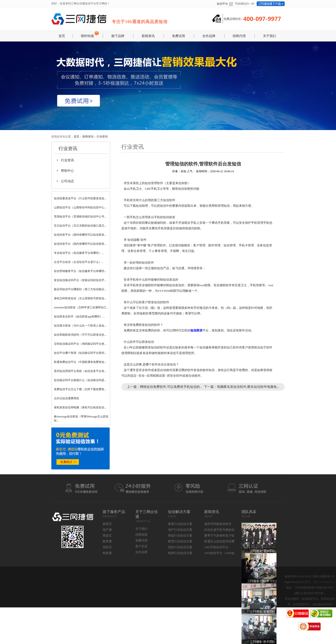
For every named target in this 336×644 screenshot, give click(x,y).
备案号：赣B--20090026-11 (319, 582)
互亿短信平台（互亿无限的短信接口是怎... (80, 226)
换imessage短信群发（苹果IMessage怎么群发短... (81, 418)
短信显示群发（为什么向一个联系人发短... (80, 326)
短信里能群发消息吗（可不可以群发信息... (80, 335)
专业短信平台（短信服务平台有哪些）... (79, 253)
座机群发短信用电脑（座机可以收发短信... (80, 407)
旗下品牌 (118, 36)
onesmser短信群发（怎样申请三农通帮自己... (81, 307)
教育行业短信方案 (180, 541)
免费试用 (178, 36)
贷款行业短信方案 (180, 547)
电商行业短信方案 (180, 553)
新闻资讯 (148, 36)
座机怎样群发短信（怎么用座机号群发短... (80, 298)
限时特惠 (87, 36)
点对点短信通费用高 (66, 398)
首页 (62, 36)
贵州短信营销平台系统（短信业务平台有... (80, 371)
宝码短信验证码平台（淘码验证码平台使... (80, 344)
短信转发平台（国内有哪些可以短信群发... (80, 235)
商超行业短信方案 (180, 536)
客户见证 (141, 546)
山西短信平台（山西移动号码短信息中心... (80, 207)
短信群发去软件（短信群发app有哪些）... (79, 317)
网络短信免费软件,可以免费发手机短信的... (171, 387)
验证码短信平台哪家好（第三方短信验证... (80, 289)
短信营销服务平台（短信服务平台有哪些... (80, 271)
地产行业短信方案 (180, 530)
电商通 (107, 553)
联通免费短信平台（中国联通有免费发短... (80, 362)
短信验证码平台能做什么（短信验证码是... (80, 380)
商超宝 (107, 536)
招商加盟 (141, 535)
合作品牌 (209, 36)
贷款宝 (107, 547)
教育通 (107, 541)
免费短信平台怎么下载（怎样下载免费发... (80, 389)
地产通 (107, 530)
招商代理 (239, 36)
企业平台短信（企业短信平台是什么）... (79, 262)
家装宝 (107, 524)
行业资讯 (102, 137)
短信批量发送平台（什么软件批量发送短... (80, 198)
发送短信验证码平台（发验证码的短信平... (80, 280)
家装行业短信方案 (180, 524)
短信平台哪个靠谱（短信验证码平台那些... (80, 353)
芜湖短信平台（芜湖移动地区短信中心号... (80, 217)
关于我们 (269, 36)
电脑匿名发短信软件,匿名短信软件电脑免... (248, 387)
